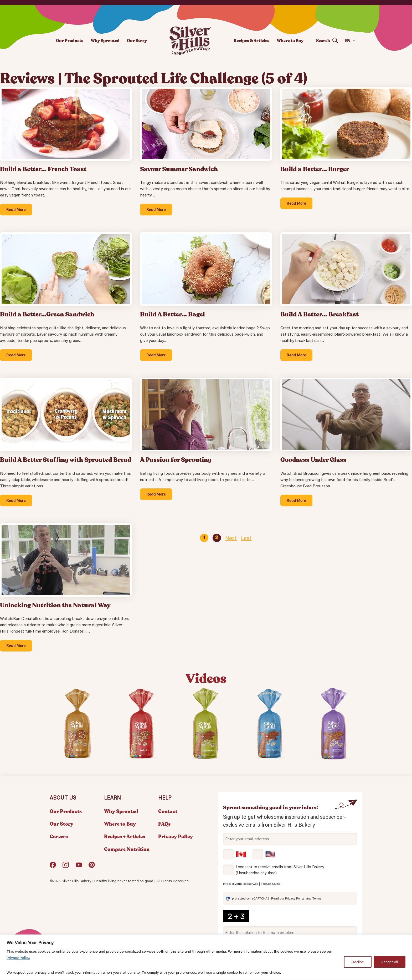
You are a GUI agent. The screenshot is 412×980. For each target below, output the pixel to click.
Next (231, 538)
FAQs (164, 824)
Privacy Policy (176, 837)
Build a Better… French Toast (43, 169)
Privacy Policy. (18, 958)
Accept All (390, 962)
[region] (206, 957)
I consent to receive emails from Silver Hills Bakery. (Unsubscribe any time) (280, 870)
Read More (16, 209)
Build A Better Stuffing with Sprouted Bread (66, 460)
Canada (235, 854)
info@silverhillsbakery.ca (241, 884)
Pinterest (92, 867)
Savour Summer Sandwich (179, 169)
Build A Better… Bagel (172, 314)
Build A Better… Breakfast (320, 314)
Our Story (137, 41)
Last (246, 538)
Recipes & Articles (251, 41)
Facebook (53, 867)
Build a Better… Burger (315, 169)
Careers (59, 837)
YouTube (79, 867)
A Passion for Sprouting (176, 460)
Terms (317, 898)
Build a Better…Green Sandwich (47, 314)
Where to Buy (290, 41)
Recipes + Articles (125, 837)
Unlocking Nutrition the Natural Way (55, 605)
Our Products (70, 41)
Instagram (66, 867)
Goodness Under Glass (313, 460)
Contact (168, 811)
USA (264, 854)
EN (347, 41)
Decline (358, 962)
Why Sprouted (105, 41)
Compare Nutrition (127, 849)
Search (323, 41)
